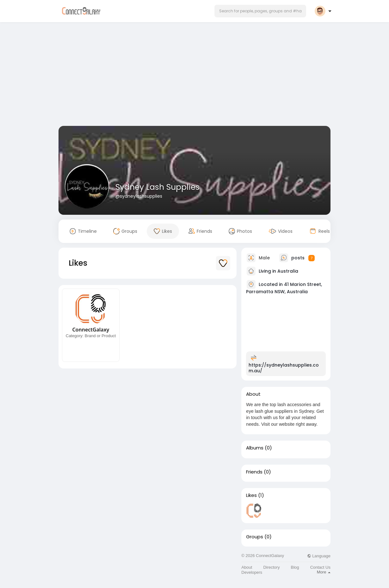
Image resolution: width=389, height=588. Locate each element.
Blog (295, 567)
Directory (271, 567)
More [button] (324, 572)
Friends (254, 472)
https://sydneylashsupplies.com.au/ (284, 368)
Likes (251, 495)
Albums (255, 448)
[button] (260, 11)
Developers (252, 572)
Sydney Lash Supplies (157, 187)
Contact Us (320, 567)
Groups (255, 537)
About (247, 567)
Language (319, 556)
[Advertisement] (194, 75)
